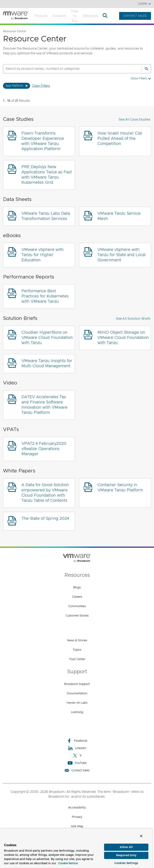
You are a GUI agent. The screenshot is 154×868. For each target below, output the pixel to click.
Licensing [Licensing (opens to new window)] (77, 712)
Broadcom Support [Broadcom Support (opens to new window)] (77, 684)
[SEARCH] (68, 69)
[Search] (146, 69)
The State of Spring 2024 (45, 519)
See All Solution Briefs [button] (133, 319)
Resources (91, 16)
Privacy (77, 817)
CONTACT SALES (135, 16)
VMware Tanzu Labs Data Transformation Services (46, 216)
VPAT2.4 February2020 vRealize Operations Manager (44, 449)
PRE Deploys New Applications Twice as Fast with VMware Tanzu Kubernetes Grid (47, 175)
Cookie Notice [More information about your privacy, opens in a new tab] (68, 862)
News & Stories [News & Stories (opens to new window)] (77, 641)
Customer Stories (77, 616)
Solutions (59, 16)
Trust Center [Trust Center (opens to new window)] (77, 659)
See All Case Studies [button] (135, 120)
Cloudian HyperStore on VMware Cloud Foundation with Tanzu (47, 338)
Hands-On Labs (77, 703)
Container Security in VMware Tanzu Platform (120, 488)
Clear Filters (41, 86)
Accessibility (77, 808)
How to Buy (75, 16)
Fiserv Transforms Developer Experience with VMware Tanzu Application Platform (43, 141)
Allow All (126, 846)
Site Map (77, 826)
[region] (76, 848)
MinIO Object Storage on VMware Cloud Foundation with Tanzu (123, 338)
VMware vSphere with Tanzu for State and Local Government (122, 255)
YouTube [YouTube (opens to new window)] (77, 763)
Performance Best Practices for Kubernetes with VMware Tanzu (45, 296)
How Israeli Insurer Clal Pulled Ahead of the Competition (120, 139)
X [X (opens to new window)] (77, 756)
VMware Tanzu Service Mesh (119, 216)
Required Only (126, 854)
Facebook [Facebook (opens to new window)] (77, 741)
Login (144, 4)
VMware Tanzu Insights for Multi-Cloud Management (47, 363)
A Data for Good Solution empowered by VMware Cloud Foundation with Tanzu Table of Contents (45, 493)
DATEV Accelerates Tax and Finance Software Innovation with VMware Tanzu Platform (45, 405)
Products (41, 16)
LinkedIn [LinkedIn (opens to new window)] (77, 748)
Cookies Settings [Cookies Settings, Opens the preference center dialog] (126, 862)
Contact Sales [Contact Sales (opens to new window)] (77, 770)
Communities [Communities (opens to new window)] (77, 606)
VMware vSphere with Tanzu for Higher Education (43, 255)
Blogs (77, 588)
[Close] (141, 835)
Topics (77, 650)
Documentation (77, 693)
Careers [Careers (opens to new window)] (77, 597)
